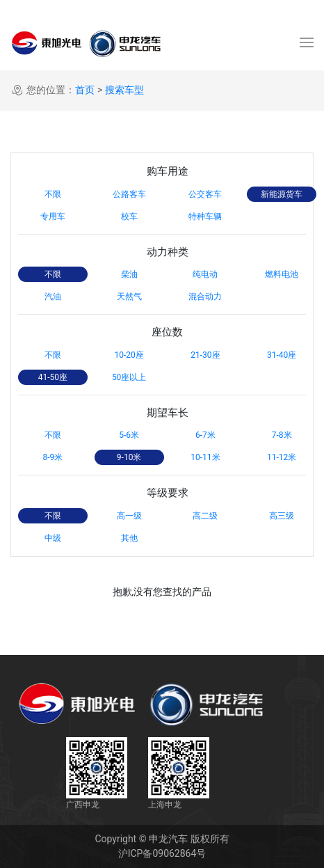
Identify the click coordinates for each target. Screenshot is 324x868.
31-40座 (282, 355)
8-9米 (52, 457)
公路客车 (129, 194)
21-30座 (205, 355)
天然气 (129, 297)
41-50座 (53, 377)
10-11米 (205, 457)
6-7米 (205, 435)
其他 (129, 538)
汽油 (53, 297)
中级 (53, 538)
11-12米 (282, 457)
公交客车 (205, 194)
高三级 (282, 516)
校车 (129, 216)
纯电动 (205, 274)
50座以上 (129, 377)
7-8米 (282, 435)
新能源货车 (282, 194)
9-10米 (129, 457)
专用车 (53, 216)
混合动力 (205, 297)
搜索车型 (124, 90)
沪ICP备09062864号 (162, 853)
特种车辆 (205, 216)
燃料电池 (282, 274)
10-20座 (129, 355)
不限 (53, 194)
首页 (85, 90)
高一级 (129, 516)
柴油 (129, 274)
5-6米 (129, 435)
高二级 (205, 516)
